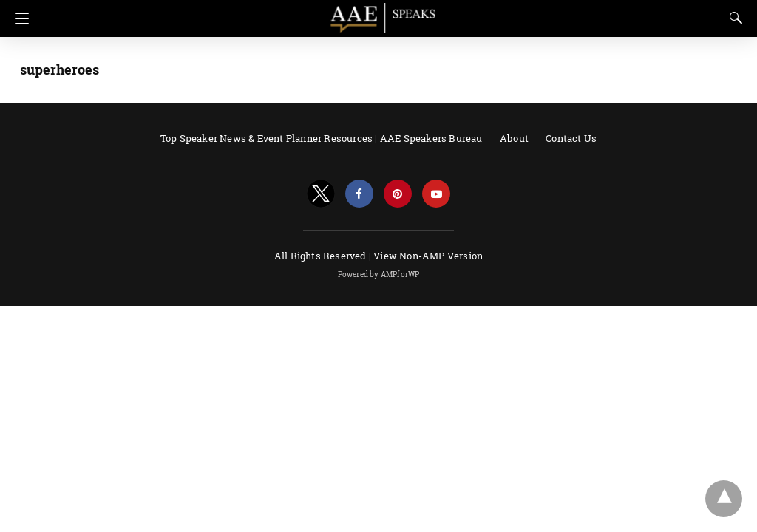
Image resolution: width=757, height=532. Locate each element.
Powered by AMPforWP (379, 274)
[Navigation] (18, 18)
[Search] (733, 18)
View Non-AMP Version (428, 256)
